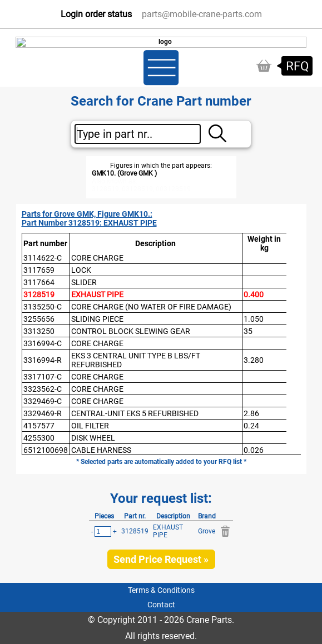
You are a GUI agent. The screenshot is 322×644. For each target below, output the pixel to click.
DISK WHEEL (93, 438)
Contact (161, 605)
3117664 (39, 282)
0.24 (251, 426)
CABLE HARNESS (101, 450)
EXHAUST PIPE (97, 294)
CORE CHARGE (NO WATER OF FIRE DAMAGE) (151, 307)
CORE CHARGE (97, 258)
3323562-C (43, 389)
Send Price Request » (161, 559)
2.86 (251, 413)
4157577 (39, 426)
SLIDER (84, 282)
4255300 (39, 438)
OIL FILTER (90, 426)
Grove (207, 531)
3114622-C (43, 258)
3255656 (39, 319)
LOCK (81, 270)
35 (248, 331)
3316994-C (43, 343)
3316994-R (43, 360)
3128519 (39, 294)
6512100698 (46, 450)
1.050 (254, 319)
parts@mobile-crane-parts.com (202, 14)
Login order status (96, 14)
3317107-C (43, 377)
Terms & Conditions (161, 590)
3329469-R (43, 413)
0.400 (254, 294)
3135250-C (43, 307)
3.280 (254, 360)
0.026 (254, 450)
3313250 (39, 331)
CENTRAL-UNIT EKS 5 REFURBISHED (135, 413)
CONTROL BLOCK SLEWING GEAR (131, 331)
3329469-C (43, 401)
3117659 (39, 270)
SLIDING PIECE (97, 319)
